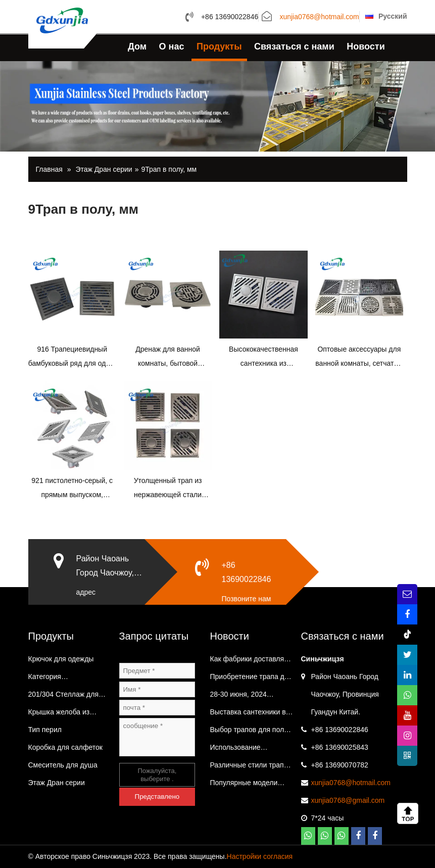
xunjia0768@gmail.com (348, 800)
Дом (137, 46)
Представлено (157, 797)
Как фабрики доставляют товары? (251, 661)
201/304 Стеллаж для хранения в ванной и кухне (63, 697)
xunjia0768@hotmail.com (319, 17)
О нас (172, 46)
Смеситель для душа (63, 765)
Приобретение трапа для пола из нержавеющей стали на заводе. (251, 679)
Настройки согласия (260, 856)
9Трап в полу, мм (169, 169)
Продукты (219, 46)
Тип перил (45, 730)
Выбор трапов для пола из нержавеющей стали (249, 732)
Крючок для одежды (61, 659)
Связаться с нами (294, 46)
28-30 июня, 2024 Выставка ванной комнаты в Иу (238, 697)
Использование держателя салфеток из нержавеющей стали (249, 750)
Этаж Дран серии (104, 169)
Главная (49, 169)
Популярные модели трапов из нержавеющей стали (251, 785)
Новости (366, 46)
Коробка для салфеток (65, 747)
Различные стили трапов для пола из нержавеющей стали (251, 767)
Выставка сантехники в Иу (248, 714)
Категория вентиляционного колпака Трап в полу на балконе (66, 679)
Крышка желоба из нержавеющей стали (62, 714)
